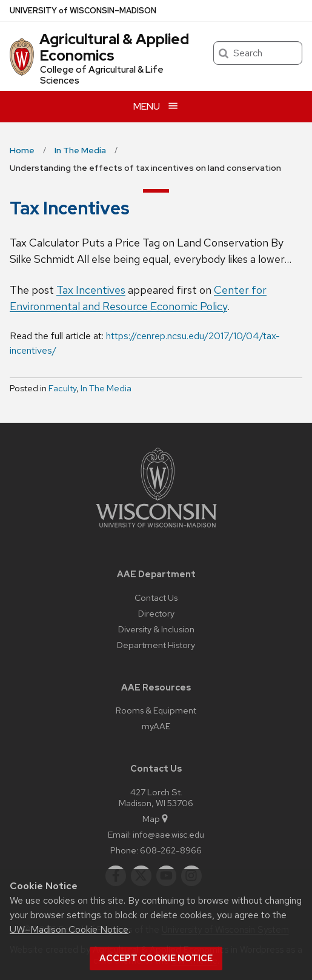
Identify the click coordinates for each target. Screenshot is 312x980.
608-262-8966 (171, 850)
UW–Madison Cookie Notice (69, 929)
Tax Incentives (91, 290)
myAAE (156, 726)
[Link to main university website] (156, 530)
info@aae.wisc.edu (168, 834)
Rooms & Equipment (156, 710)
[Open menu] (156, 106)
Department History (156, 645)
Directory (156, 613)
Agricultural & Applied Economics (114, 47)
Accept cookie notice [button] (156, 958)
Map (156, 819)
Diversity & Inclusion (156, 629)
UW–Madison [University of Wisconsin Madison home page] (83, 11)
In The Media (106, 388)
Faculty (62, 388)
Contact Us (156, 598)
